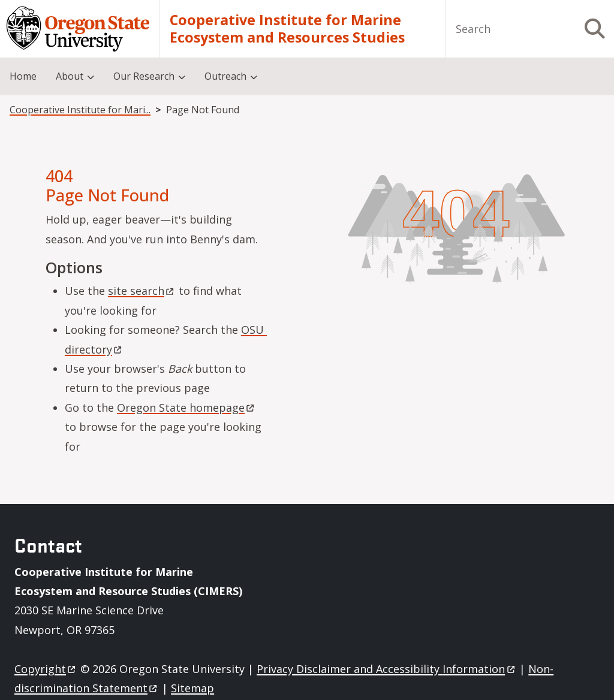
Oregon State (186, 408)
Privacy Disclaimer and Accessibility (386, 669)
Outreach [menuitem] (225, 76)
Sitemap (192, 688)
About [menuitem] (70, 76)
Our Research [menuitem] (144, 76)
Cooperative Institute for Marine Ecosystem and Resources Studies (287, 29)
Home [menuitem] (23, 76)
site (142, 291)
